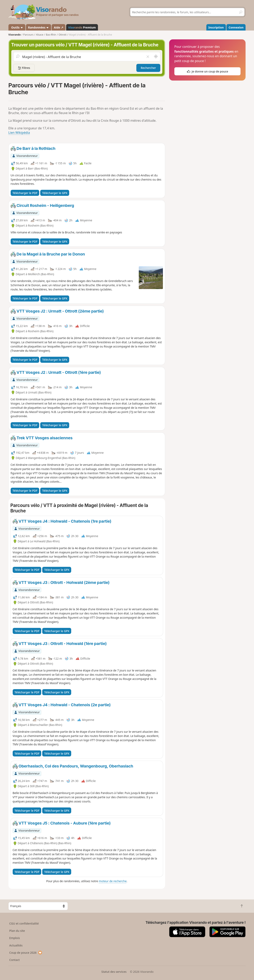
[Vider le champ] (148, 57)
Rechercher (148, 68)
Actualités (16, 945)
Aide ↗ (59, 27)
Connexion (236, 27)
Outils (17, 27)
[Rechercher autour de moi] (156, 57)
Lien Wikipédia (19, 133)
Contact (14, 960)
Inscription (216, 27)
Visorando (15, 35)
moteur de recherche (113, 881)
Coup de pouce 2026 (26, 953)
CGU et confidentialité (24, 923)
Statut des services (114, 972)
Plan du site (17, 931)
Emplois (15, 938)
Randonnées (39, 27)
